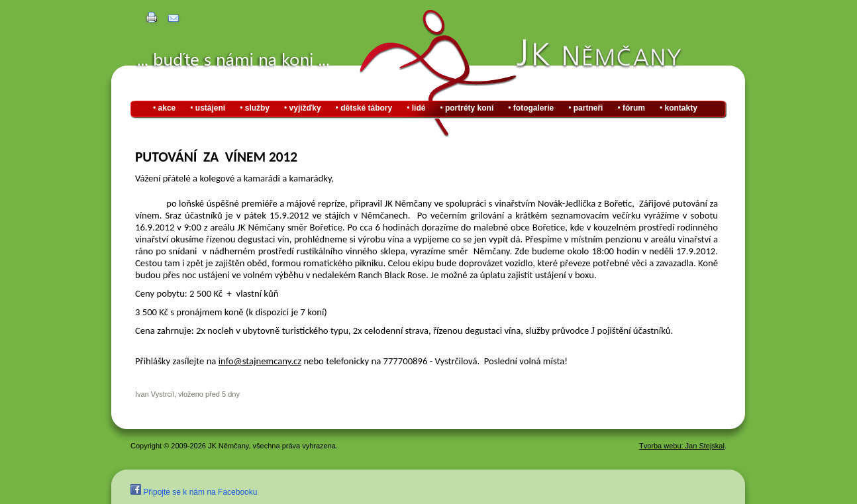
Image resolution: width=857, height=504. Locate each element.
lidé (419, 108)
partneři (588, 108)
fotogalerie (533, 108)
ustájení (210, 108)
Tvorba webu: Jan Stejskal (682, 446)
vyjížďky (305, 108)
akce (167, 108)
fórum (634, 108)
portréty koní (469, 108)
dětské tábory (366, 108)
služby (257, 108)
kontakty (681, 108)
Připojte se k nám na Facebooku (194, 492)
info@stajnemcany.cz (260, 361)
